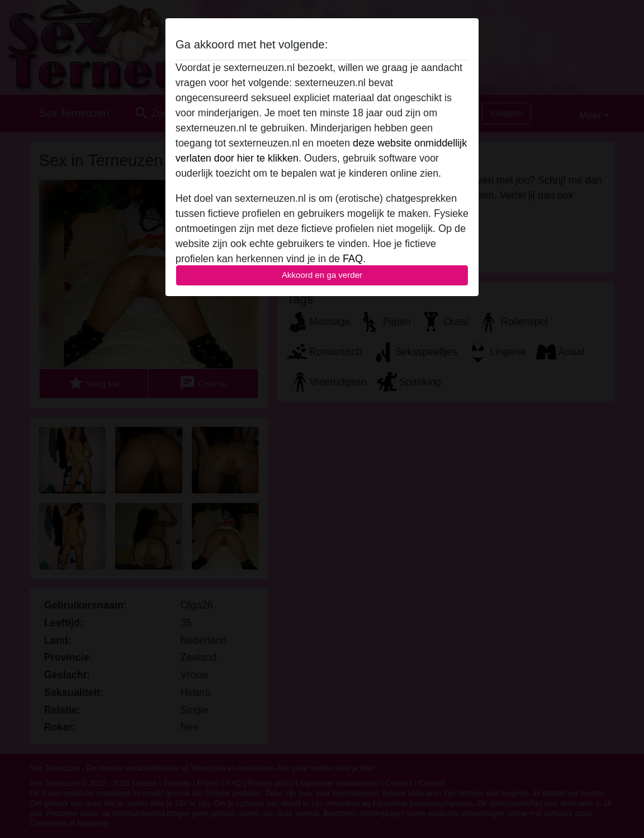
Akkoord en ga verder (322, 275)
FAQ (353, 259)
